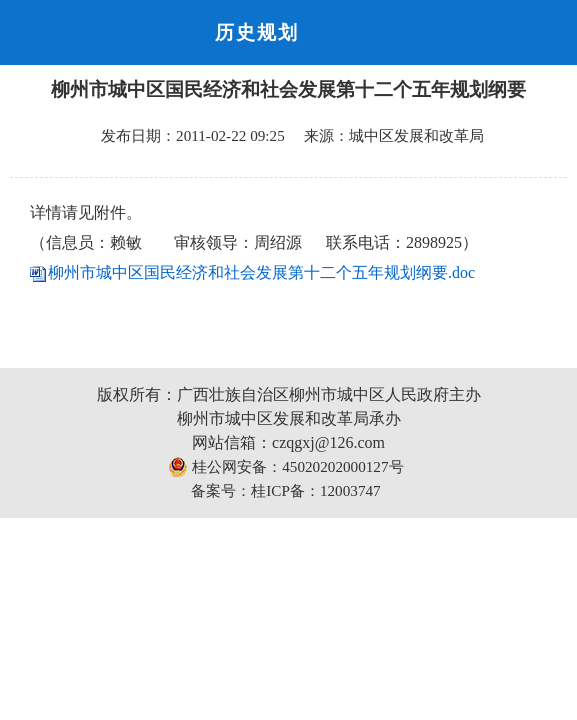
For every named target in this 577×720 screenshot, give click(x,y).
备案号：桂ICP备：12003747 (285, 490)
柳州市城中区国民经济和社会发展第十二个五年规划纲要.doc (261, 272)
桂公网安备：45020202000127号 (285, 467)
